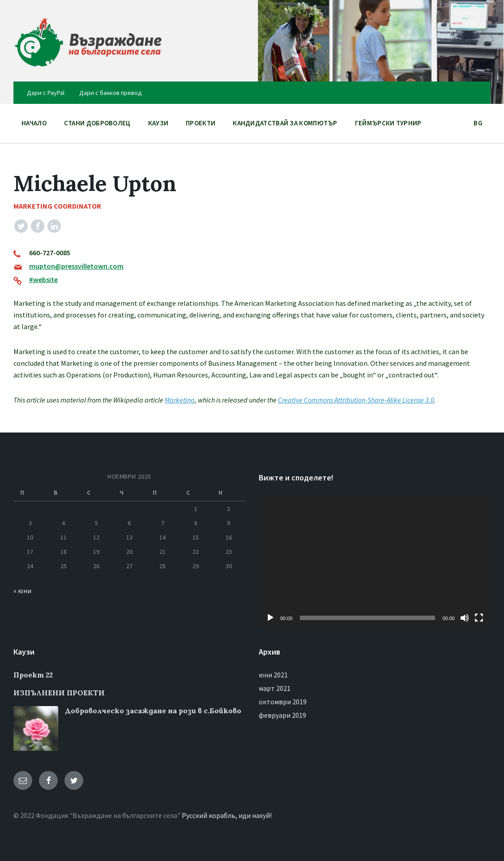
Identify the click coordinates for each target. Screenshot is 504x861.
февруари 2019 (282, 715)
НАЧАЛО (34, 123)
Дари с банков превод (111, 93)
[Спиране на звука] (465, 618)
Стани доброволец (97, 123)
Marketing (180, 400)
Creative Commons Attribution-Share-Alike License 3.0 (356, 400)
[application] (375, 561)
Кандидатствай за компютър (285, 123)
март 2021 (275, 688)
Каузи (158, 123)
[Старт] (270, 618)
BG (478, 125)
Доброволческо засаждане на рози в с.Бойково (153, 711)
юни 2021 (273, 675)
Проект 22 (33, 675)
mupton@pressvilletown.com (76, 266)
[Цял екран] (479, 618)
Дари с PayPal (46, 93)
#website (43, 279)
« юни (22, 591)
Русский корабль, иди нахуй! (227, 815)
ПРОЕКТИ (201, 125)
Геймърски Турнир (388, 123)
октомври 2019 (283, 702)
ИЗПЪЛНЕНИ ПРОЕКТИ (59, 693)
